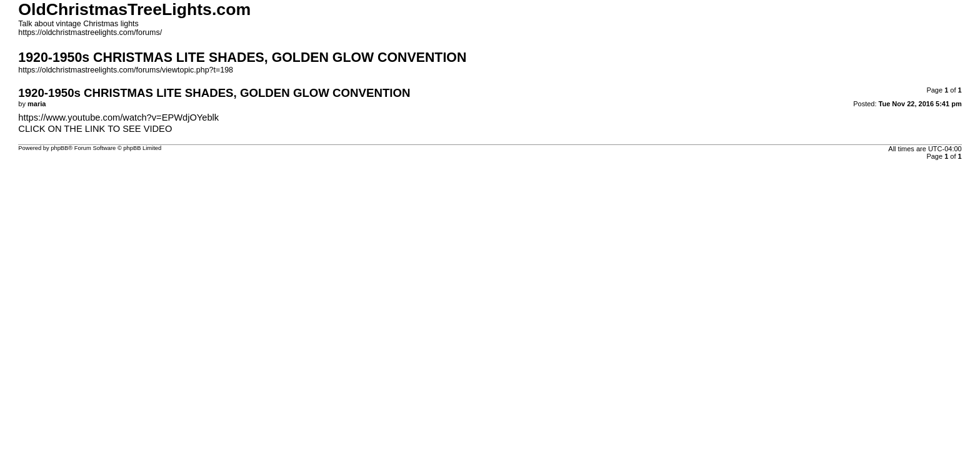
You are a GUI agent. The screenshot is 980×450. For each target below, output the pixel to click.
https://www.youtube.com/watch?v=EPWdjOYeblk (118, 117)
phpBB (59, 148)
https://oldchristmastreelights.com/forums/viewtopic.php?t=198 (126, 70)
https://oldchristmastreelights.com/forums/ (90, 32)
